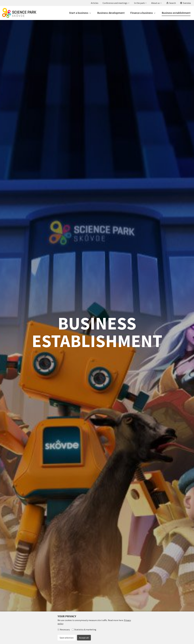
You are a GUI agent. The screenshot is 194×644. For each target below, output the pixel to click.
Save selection (67, 638)
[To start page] (19, 13)
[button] (116, 3)
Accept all (84, 638)
